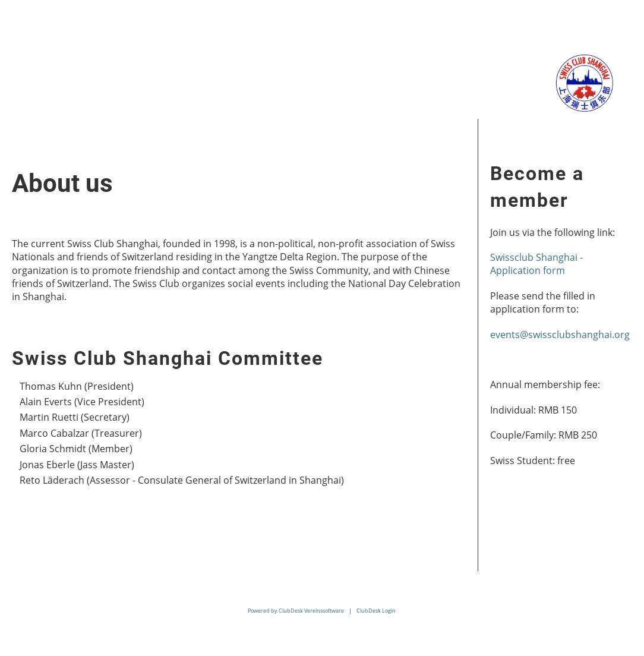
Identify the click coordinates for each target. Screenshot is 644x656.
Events (174, 62)
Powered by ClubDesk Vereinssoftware (296, 611)
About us (101, 62)
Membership (257, 62)
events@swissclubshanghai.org (560, 335)
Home (30, 62)
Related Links (361, 62)
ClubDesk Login (376, 611)
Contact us (45, 101)
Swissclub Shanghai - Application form (536, 264)
